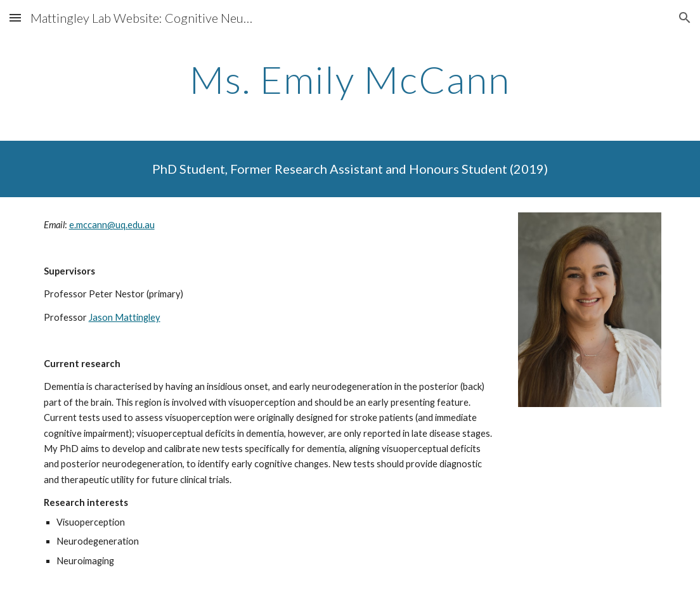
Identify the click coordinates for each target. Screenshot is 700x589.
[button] (15, 17)
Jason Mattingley (125, 317)
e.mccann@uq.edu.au (112, 225)
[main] (350, 79)
